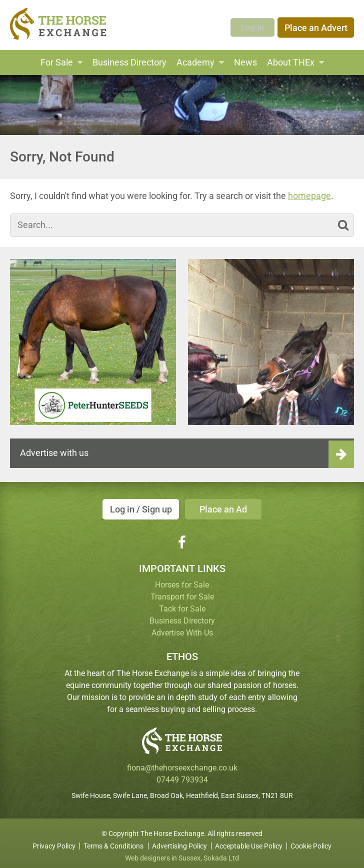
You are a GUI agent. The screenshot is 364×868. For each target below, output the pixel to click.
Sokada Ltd (221, 854)
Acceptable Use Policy (249, 842)
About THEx (291, 62)
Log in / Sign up (138, 509)
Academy (195, 62)
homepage (309, 196)
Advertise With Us (182, 629)
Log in (252, 25)
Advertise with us (54, 453)
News (245, 62)
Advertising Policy (179, 842)
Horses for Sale (182, 581)
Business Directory (129, 62)
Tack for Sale (182, 605)
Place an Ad (226, 509)
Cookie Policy (311, 842)
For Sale (57, 62)
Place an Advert (316, 25)
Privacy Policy (54, 842)
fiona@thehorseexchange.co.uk (182, 764)
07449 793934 (182, 776)
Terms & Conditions (113, 842)
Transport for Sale (182, 593)
